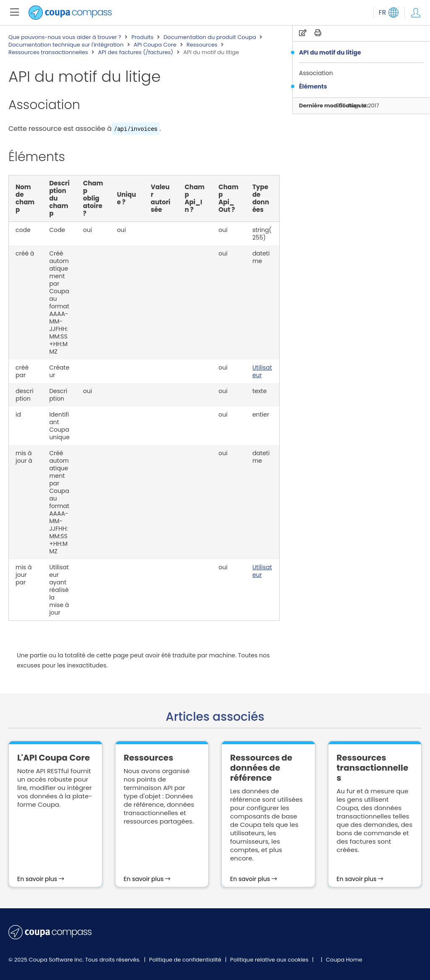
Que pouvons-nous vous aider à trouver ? (65, 37)
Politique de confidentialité (186, 960)
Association (316, 73)
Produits (143, 37)
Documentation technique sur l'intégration (66, 45)
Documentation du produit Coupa (210, 37)
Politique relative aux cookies (270, 960)
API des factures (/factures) (136, 52)
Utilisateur (262, 371)
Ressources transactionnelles (48, 52)
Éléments (313, 86)
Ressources (202, 45)
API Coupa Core (155, 45)
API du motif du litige (330, 52)
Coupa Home (344, 960)
